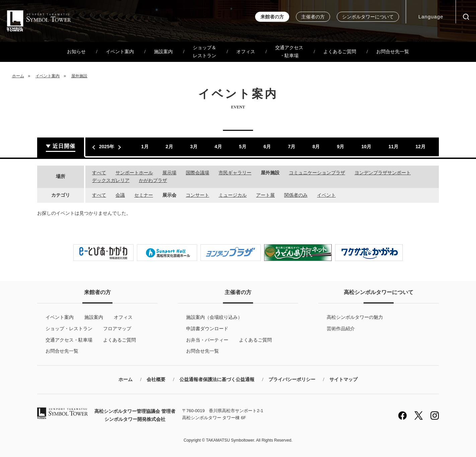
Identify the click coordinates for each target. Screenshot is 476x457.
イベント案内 (120, 52)
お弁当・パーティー (207, 340)
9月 (340, 147)
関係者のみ (296, 195)
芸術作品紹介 (341, 329)
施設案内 (163, 52)
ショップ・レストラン (69, 329)
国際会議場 (197, 173)
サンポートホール (134, 173)
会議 (120, 195)
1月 (145, 147)
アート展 (265, 195)
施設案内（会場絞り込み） (214, 317)
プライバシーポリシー (292, 380)
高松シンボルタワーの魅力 (355, 317)
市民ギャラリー (235, 173)
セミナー (144, 195)
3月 (194, 147)
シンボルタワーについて (368, 17)
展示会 (169, 195)
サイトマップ (343, 380)
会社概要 (156, 380)
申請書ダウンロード (207, 329)
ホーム (18, 76)
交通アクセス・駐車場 (289, 52)
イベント (326, 195)
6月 (267, 147)
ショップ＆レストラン (205, 52)
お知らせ (76, 52)
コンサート (197, 195)
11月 (393, 147)
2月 (169, 147)
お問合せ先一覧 (393, 52)
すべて (99, 173)
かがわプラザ (153, 180)
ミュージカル (233, 195)
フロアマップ (117, 329)
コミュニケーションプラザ (317, 173)
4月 (218, 147)
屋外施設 (79, 76)
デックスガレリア (111, 180)
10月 (367, 147)
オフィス (246, 52)
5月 (243, 147)
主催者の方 (313, 17)
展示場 (169, 173)
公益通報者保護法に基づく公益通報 (217, 380)
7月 (292, 147)
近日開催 (64, 146)
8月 (316, 147)
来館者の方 (272, 17)
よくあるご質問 (340, 52)
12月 (420, 147)
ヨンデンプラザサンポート (383, 173)
